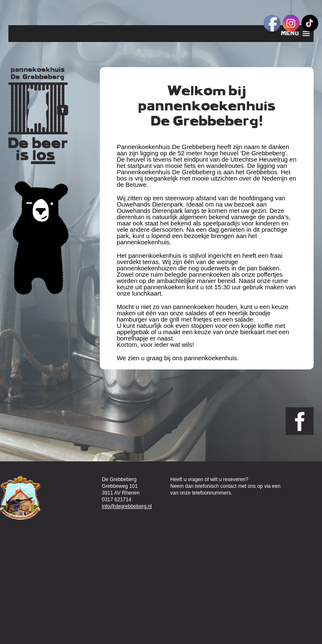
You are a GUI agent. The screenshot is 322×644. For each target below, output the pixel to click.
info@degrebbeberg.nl (127, 506)
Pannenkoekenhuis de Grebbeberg (38, 116)
